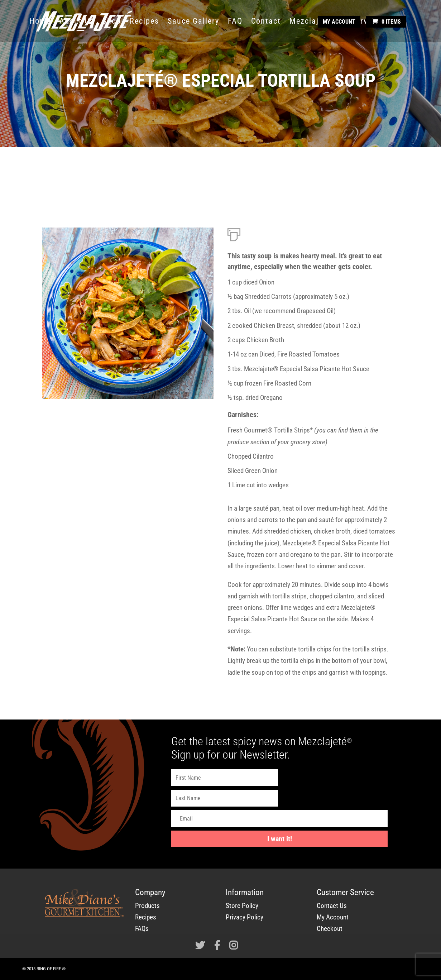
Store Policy (242, 906)
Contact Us (332, 906)
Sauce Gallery (193, 22)
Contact (266, 22)
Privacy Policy (245, 917)
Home (40, 22)
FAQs (142, 929)
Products (147, 906)
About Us (77, 22)
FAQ (235, 22)
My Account (339, 22)
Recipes (144, 22)
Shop (112, 22)
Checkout (330, 929)
